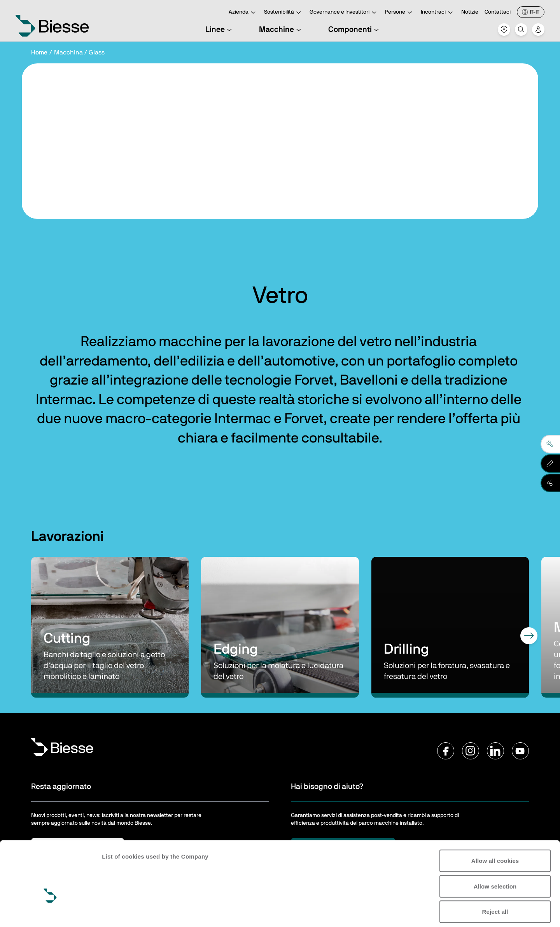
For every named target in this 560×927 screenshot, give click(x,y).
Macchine (281, 30)
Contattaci (498, 12)
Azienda (243, 13)
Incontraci (438, 13)
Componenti (355, 30)
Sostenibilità (284, 13)
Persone (400, 13)
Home (39, 52)
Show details (120, 912)
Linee (220, 30)
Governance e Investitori (344, 13)
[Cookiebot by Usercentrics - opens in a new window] (50, 912)
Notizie (470, 12)
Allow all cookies (495, 813)
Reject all (495, 864)
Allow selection (495, 839)
